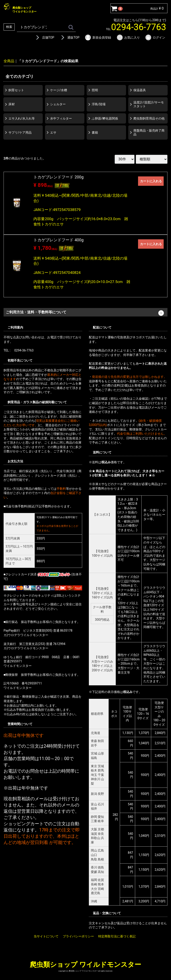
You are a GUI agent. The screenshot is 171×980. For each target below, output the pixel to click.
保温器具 (140, 90)
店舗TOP (44, 37)
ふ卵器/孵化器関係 (105, 118)
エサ (53, 132)
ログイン (155, 37)
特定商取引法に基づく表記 (117, 936)
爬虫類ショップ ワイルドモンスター (85, 964)
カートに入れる (151, 181)
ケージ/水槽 (59, 90)
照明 (95, 90)
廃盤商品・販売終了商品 (149, 132)
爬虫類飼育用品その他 (149, 118)
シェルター (58, 104)
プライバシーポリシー (78, 936)
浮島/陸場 (99, 104)
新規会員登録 (98, 37)
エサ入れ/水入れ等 (22, 118)
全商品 (9, 61)
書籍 (95, 132)
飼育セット (16, 90)
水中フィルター (61, 118)
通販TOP (69, 37)
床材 (12, 104)
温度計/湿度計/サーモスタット (149, 104)
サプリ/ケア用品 (20, 132)
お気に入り (128, 37)
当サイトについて (46, 936)
